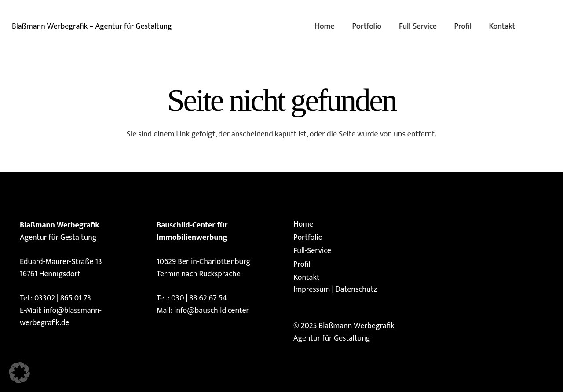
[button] (19, 373)
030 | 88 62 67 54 (199, 298)
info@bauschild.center (212, 311)
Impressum (312, 289)
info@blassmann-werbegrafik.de (61, 317)
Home (303, 224)
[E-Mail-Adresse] (548, 26)
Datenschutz (356, 289)
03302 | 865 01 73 (63, 298)
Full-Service (312, 251)
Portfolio (308, 238)
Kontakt (307, 278)
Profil (302, 264)
